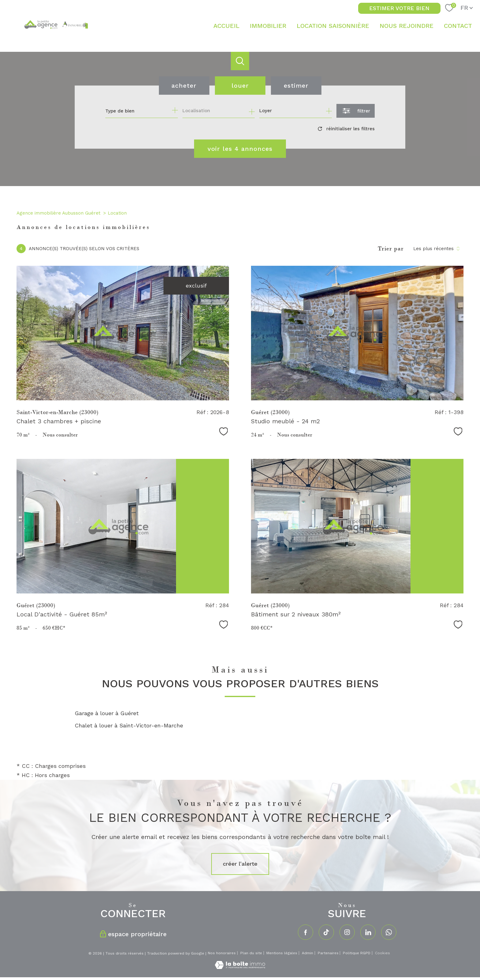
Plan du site (251, 953)
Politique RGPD (357, 953)
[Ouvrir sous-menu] (291, 26)
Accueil (226, 26)
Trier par (391, 249)
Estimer (296, 86)
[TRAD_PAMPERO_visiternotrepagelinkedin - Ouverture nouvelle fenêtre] (368, 932)
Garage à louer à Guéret (107, 713)
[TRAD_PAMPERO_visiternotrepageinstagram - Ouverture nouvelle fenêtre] (347, 932)
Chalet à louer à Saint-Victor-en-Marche (129, 725)
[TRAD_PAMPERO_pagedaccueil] (56, 36)
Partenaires (328, 953)
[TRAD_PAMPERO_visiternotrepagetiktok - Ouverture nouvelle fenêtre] (326, 932)
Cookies (382, 953)
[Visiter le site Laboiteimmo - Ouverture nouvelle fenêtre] (240, 967)
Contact (458, 26)
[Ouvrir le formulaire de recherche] (356, 111)
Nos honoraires (222, 953)
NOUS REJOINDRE (407, 26)
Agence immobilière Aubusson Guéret (58, 213)
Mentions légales (282, 953)
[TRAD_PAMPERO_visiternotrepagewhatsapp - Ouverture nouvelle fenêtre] (389, 932)
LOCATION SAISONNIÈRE (333, 26)
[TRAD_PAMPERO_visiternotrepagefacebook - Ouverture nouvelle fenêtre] (306, 932)
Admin (307, 953)
